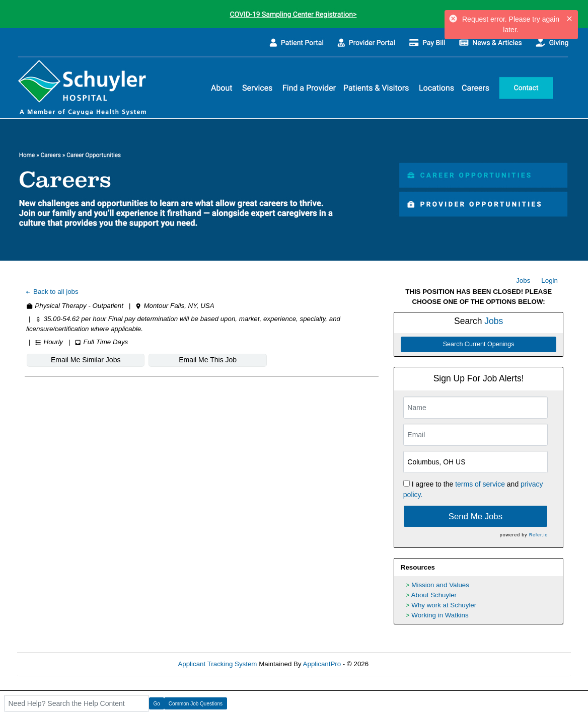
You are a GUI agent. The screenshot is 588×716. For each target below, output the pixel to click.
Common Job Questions (196, 704)
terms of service (480, 484)
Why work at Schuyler (444, 605)
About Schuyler (434, 595)
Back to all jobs (52, 292)
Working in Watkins (440, 615)
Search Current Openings (479, 344)
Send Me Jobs (475, 516)
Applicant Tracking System (217, 664)
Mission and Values (440, 585)
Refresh (398, 664)
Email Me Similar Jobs (86, 360)
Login (549, 281)
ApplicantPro (322, 664)
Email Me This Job (208, 360)
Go (157, 704)
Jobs (523, 281)
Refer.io (538, 535)
